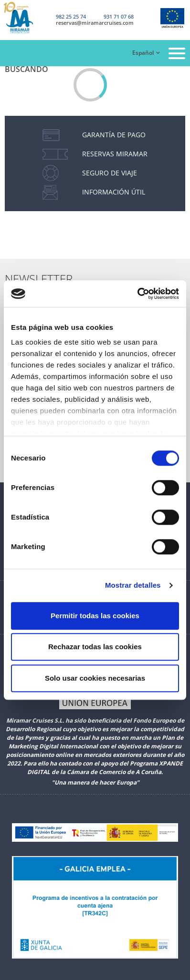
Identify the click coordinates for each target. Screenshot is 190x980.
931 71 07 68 (119, 16)
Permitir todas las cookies (95, 616)
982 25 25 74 (71, 16)
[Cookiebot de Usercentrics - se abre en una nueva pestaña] (137, 294)
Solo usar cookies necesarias (95, 678)
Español (143, 53)
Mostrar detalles (133, 585)
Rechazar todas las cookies (95, 647)
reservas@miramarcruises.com (95, 23)
